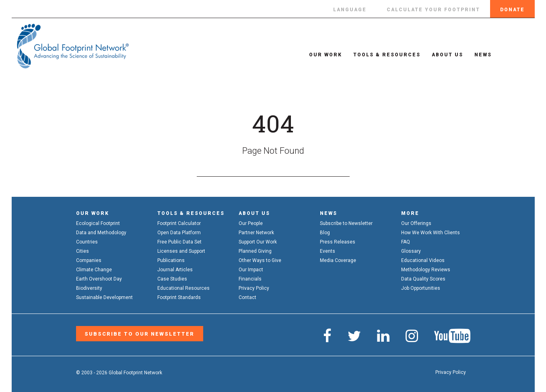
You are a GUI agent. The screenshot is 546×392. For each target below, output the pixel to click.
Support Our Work (258, 242)
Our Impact (251, 270)
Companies (89, 260)
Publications (171, 260)
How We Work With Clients (431, 233)
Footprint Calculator (179, 223)
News (474, 55)
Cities (82, 251)
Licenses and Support (181, 251)
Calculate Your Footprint (433, 10)
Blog (325, 233)
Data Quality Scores (423, 279)
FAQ (406, 242)
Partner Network (256, 233)
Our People (251, 223)
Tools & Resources (378, 55)
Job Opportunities (421, 288)
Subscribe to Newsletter (346, 223)
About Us (438, 55)
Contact (247, 297)
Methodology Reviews (426, 270)
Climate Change (94, 270)
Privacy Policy (254, 288)
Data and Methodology (101, 233)
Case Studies (172, 279)
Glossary (411, 251)
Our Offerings (416, 223)
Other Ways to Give (260, 260)
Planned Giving (255, 251)
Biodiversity (89, 288)
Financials (250, 279)
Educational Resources (183, 288)
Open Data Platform (179, 233)
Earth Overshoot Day (99, 279)
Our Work (316, 55)
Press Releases (338, 242)
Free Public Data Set (179, 242)
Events (328, 251)
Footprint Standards (179, 297)
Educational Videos (423, 260)
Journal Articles (175, 270)
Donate (512, 10)
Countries (87, 242)
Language (350, 10)
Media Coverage (338, 260)
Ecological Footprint (98, 223)
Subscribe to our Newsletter (137, 333)
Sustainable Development (104, 297)
